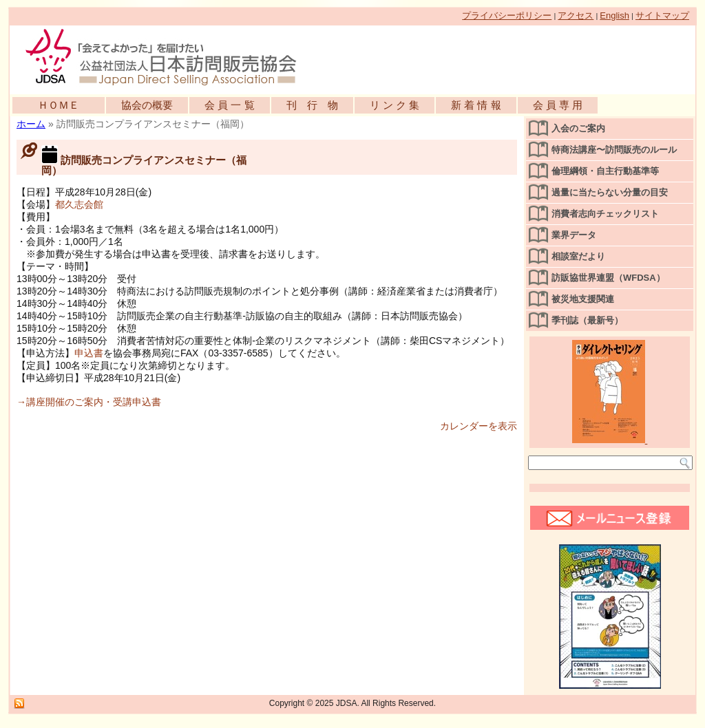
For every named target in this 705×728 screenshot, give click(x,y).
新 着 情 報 (476, 105)
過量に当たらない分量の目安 (610, 192)
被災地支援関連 (583, 299)
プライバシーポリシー (507, 15)
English (614, 15)
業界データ (574, 235)
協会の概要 (147, 105)
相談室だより (578, 256)
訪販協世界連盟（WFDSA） (608, 278)
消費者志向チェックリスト (605, 214)
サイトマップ (662, 15)
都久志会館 (79, 204)
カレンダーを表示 (478, 426)
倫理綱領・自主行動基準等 (605, 171)
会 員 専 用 (558, 105)
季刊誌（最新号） (587, 320)
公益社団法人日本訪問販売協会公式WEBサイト (168, 56)
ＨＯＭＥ (59, 105)
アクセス (576, 15)
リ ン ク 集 (395, 105)
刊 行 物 (312, 105)
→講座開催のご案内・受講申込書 (89, 402)
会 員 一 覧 (230, 105)
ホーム (31, 124)
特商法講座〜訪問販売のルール (614, 150)
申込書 (89, 353)
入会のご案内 (578, 128)
